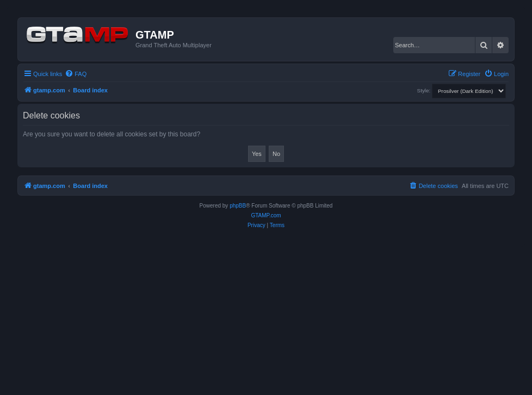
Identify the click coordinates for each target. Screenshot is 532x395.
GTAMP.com (266, 215)
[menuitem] (76, 74)
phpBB (238, 206)
